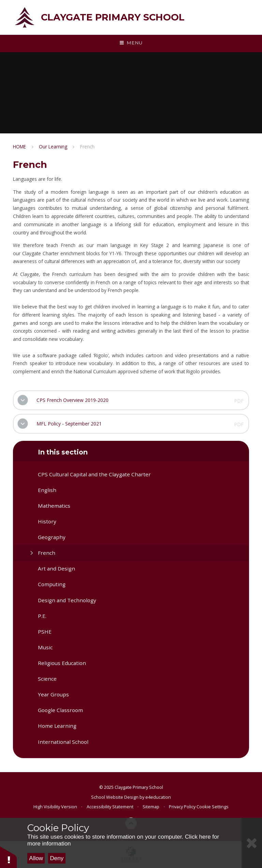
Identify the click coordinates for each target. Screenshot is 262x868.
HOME (19, 147)
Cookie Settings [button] (213, 807)
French (87, 147)
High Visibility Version (55, 807)
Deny (57, 858)
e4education (158, 797)
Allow (36, 858)
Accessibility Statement (110, 807)
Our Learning (53, 147)
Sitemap (151, 807)
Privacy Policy (182, 807)
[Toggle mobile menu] (131, 43)
